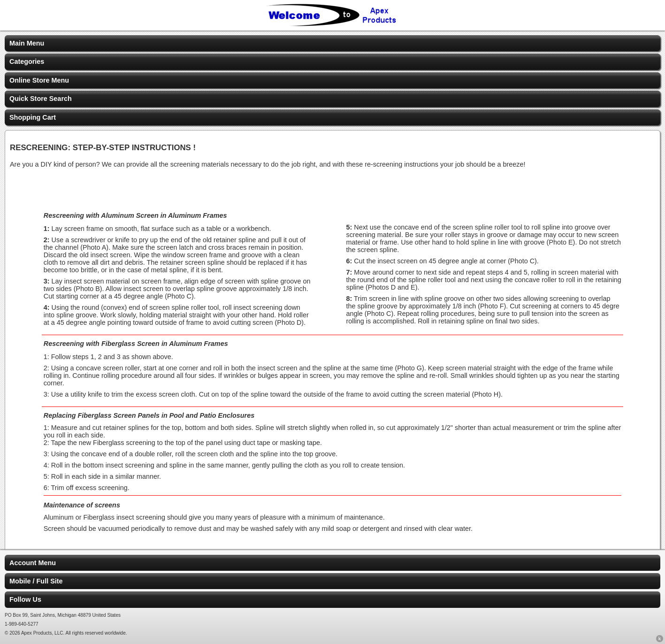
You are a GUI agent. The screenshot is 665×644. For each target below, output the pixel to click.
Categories (27, 61)
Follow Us (25, 599)
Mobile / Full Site (36, 581)
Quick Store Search (41, 99)
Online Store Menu (39, 80)
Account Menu (33, 563)
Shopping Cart (33, 117)
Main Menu (27, 43)
